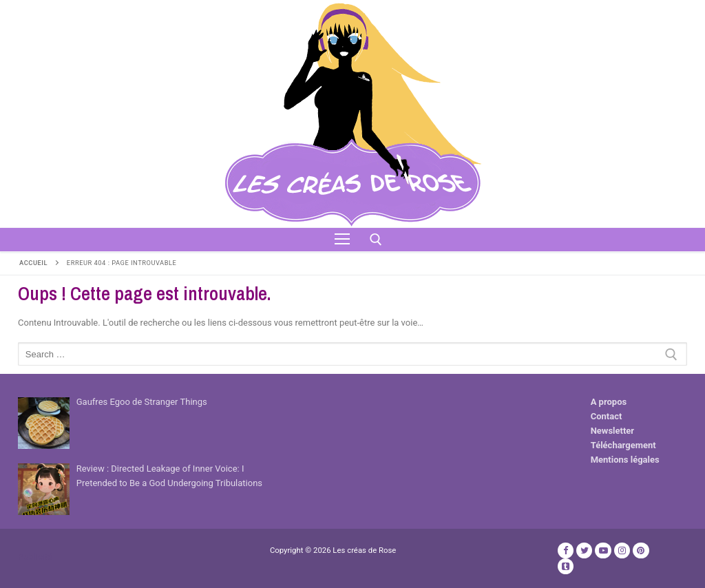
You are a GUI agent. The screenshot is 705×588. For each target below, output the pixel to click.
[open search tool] (376, 240)
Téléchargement (623, 445)
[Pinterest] (641, 550)
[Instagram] (622, 550)
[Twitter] (584, 550)
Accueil (33, 263)
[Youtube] (603, 550)
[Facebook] (566, 550)
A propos (609, 402)
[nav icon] (342, 240)
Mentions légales (625, 460)
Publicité (35, 557)
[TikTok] (566, 566)
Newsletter (612, 431)
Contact (607, 416)
